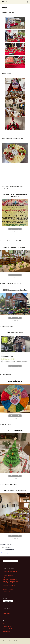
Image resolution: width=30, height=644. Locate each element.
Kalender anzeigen (5, 553)
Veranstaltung (7, 614)
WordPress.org (7, 631)
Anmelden (6, 624)
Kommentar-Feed (7, 629)
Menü (3, 2)
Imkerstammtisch (10, 550)
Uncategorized (7, 611)
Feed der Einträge (8, 626)
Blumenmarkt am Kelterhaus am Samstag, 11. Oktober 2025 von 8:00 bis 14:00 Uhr (11, 581)
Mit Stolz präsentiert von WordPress (10, 641)
